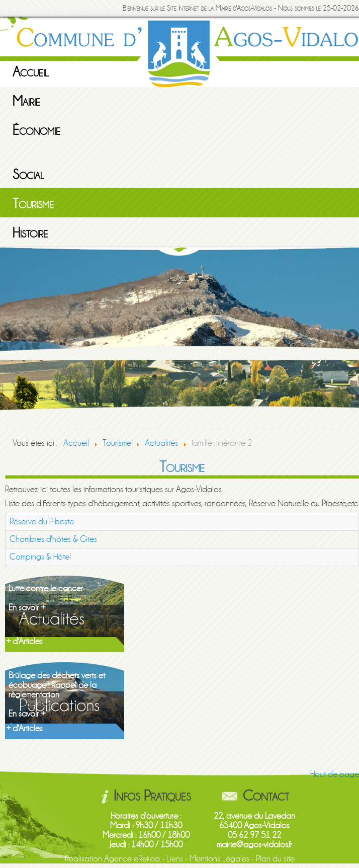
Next (351, 336)
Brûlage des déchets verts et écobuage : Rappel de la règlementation (57, 685)
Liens (175, 859)
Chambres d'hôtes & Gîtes (53, 539)
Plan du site (275, 859)
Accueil (31, 72)
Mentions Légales (219, 859)
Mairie (26, 101)
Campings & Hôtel (40, 557)
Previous (8, 336)
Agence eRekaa (132, 859)
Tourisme (33, 204)
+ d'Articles (24, 641)
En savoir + (27, 608)
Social (28, 175)
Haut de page (335, 774)
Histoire (30, 233)
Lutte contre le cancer (46, 588)
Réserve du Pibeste (42, 522)
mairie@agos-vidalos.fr (254, 845)
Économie (36, 130)
